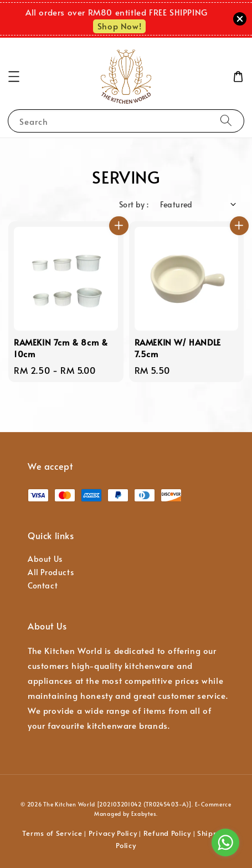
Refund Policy (167, 833)
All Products (51, 572)
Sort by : (134, 204)
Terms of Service (52, 833)
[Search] (226, 121)
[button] (14, 77)
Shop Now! (119, 26)
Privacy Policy (113, 833)
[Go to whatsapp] (225, 842)
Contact (43, 585)
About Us (45, 559)
